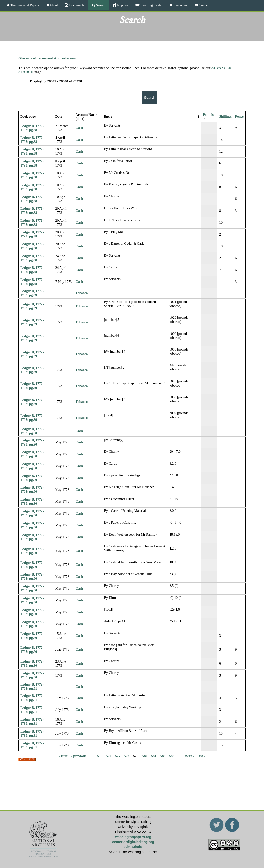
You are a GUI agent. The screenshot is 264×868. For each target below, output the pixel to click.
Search (100, 5)
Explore (122, 5)
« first (63, 756)
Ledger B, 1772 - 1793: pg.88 (32, 128)
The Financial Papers (24, 5)
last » (202, 756)
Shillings (225, 116)
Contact (204, 5)
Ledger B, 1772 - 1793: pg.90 (32, 431)
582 (163, 756)
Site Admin (133, 847)
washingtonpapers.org (133, 837)
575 (100, 756)
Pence (239, 116)
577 (118, 756)
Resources (180, 5)
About (54, 5)
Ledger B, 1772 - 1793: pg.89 (32, 293)
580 (145, 756)
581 (154, 756)
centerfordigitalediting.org (133, 842)
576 (109, 756)
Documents (76, 5)
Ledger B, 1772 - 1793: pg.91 (32, 686)
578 (127, 756)
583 (172, 756)
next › (189, 756)
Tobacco (82, 293)
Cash (79, 128)
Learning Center (151, 5)
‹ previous (79, 756)
